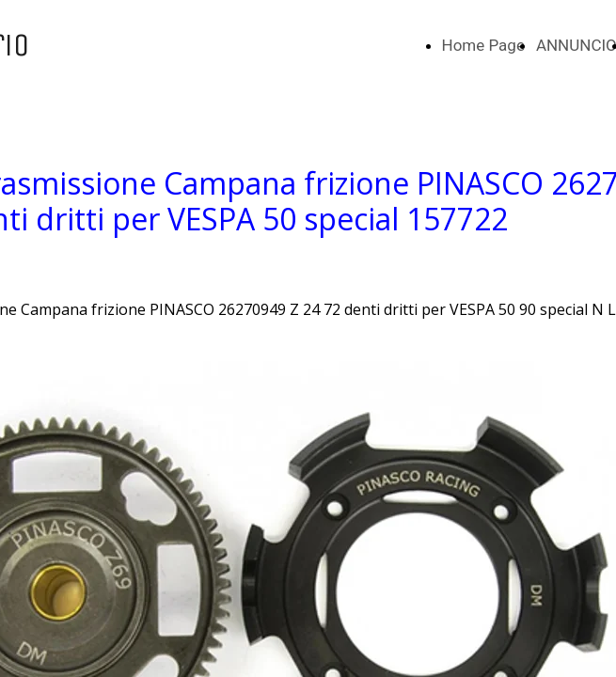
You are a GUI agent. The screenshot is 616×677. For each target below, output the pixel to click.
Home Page (483, 45)
